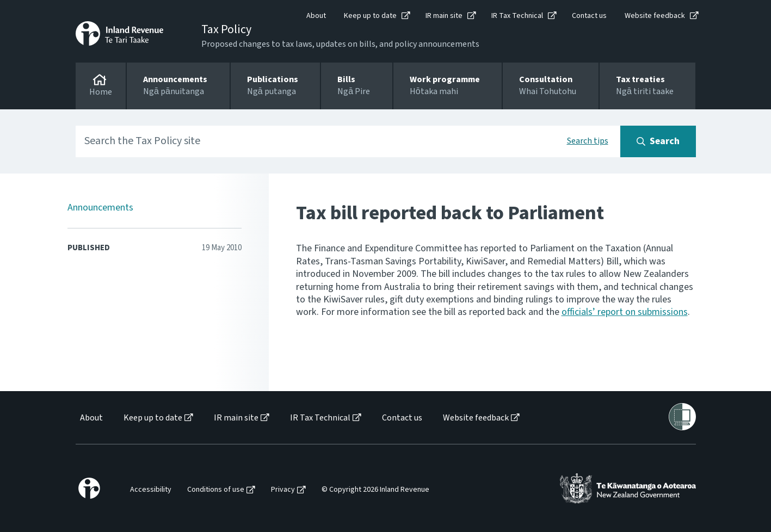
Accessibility (151, 490)
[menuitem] (91, 418)
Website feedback (655, 16)
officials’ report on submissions (625, 312)
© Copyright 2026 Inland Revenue (375, 490)
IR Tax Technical (517, 16)
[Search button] (658, 141)
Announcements (100, 208)
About (316, 16)
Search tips (588, 141)
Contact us (589, 16)
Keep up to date (370, 16)
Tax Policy (226, 29)
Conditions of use (216, 490)
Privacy (283, 490)
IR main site (444, 16)
